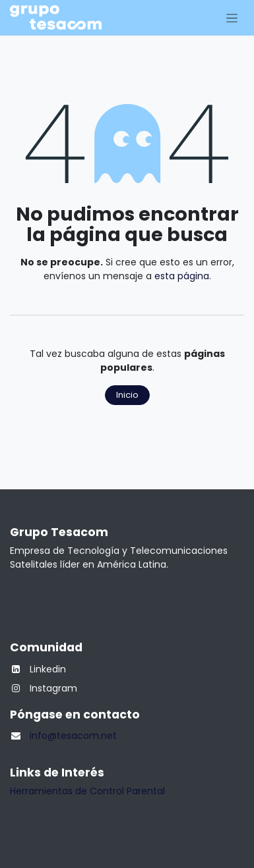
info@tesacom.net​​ (73, 736)
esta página (182, 276)
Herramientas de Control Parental (87, 791)
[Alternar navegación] (232, 18)
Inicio (127, 395)
